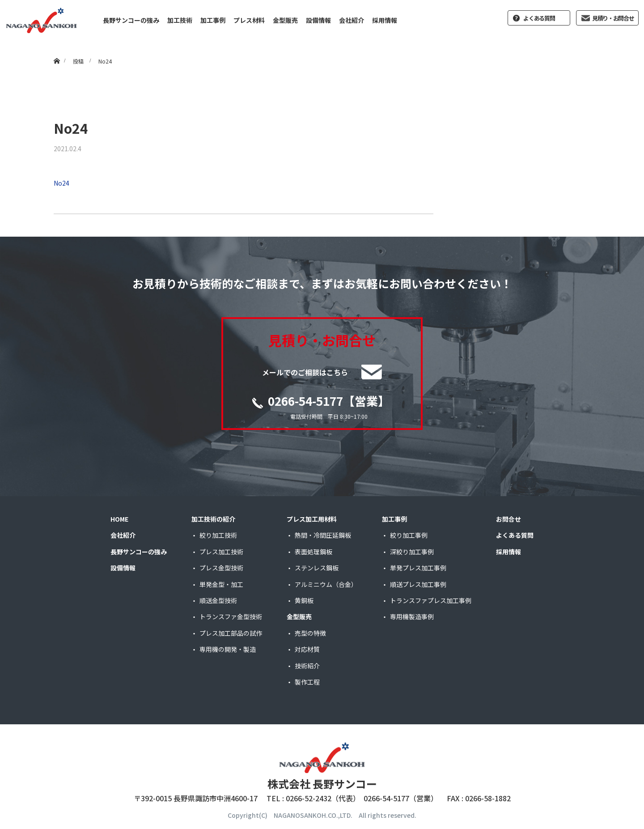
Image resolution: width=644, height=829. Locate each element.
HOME (119, 519)
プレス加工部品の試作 (231, 633)
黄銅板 (304, 600)
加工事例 (213, 20)
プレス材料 (249, 20)
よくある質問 (539, 18)
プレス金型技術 (221, 568)
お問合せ (508, 519)
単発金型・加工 (221, 584)
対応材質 (307, 649)
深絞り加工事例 (412, 552)
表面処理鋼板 (314, 552)
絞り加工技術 (218, 535)
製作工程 (307, 682)
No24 (61, 183)
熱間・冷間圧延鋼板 (323, 535)
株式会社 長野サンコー (322, 784)
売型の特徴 (310, 633)
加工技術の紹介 (213, 519)
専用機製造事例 (412, 616)
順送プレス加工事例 (418, 584)
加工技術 (180, 20)
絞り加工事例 (409, 535)
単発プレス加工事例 (418, 568)
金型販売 (285, 20)
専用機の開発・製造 (228, 649)
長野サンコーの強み (131, 20)
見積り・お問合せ (613, 18)
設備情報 (318, 20)
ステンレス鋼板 (317, 568)
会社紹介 (352, 20)
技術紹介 (307, 666)
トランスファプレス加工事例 (431, 600)
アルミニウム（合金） (326, 584)
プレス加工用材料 (312, 519)
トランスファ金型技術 (231, 616)
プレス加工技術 (221, 552)
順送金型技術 (218, 600)
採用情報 (385, 20)
